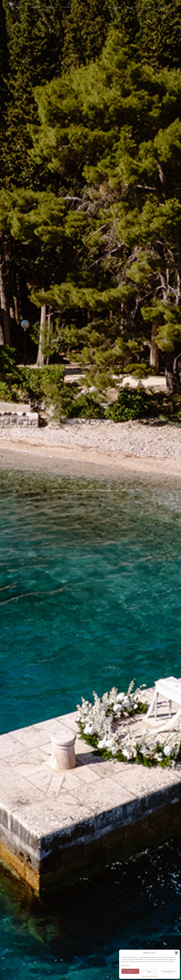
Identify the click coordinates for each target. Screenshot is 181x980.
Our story (19, 7)
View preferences (169, 971)
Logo (90, 11)
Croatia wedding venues (114, 8)
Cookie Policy (145, 976)
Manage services (125, 965)
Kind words (146, 7)
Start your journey (162, 8)
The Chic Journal (130, 8)
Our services (35, 7)
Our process (67, 7)
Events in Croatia (51, 7)
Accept (130, 971)
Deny (149, 971)
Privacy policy (154, 976)
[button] (176, 953)
